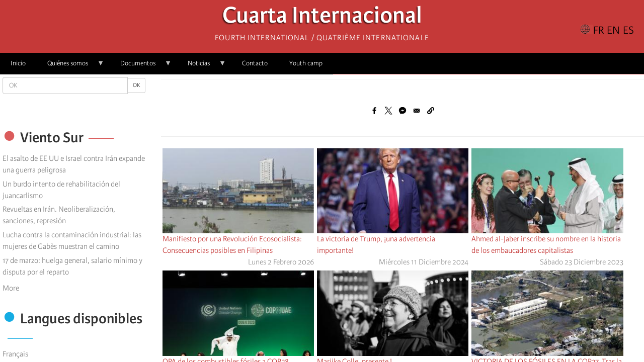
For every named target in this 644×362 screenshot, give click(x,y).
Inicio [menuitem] (18, 63)
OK (136, 85)
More (11, 288)
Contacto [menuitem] (255, 63)
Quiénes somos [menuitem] (70, 67)
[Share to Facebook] (374, 111)
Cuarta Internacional (322, 18)
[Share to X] (388, 111)
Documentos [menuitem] (141, 67)
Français (15, 354)
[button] (431, 111)
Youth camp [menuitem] (306, 63)
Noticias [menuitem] (202, 67)
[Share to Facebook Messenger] (403, 111)
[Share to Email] (417, 111)
